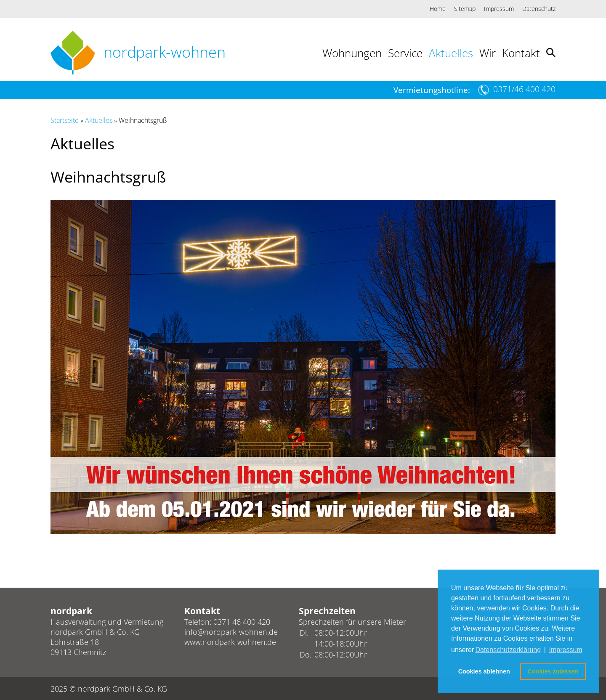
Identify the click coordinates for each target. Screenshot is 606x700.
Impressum (499, 9)
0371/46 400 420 (524, 89)
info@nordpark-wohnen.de (231, 632)
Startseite (65, 120)
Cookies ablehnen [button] (484, 671)
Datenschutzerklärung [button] (508, 650)
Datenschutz (539, 9)
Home (438, 9)
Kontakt (521, 53)
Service (405, 53)
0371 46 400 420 (242, 622)
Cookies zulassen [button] (553, 671)
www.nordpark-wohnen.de (230, 642)
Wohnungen (352, 53)
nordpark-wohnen (165, 52)
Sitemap (465, 9)
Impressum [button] (566, 650)
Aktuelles (451, 53)
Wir (488, 53)
